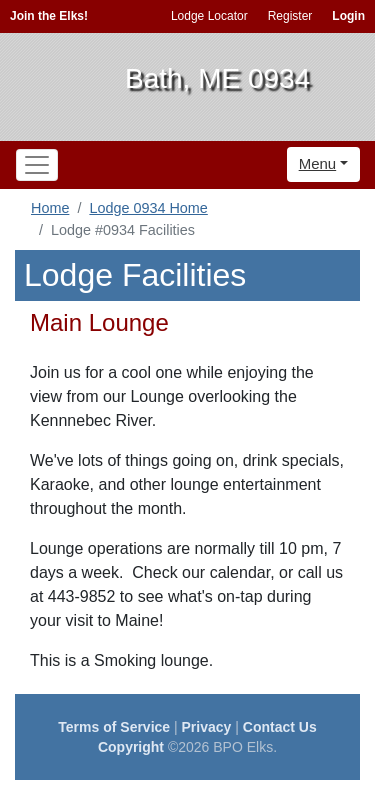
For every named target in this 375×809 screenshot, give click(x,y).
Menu (318, 163)
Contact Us (280, 727)
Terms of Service (114, 727)
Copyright (131, 747)
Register (290, 16)
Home (50, 208)
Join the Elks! (49, 16)
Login (348, 16)
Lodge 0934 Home (148, 208)
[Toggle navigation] (37, 165)
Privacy (207, 727)
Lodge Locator (209, 16)
